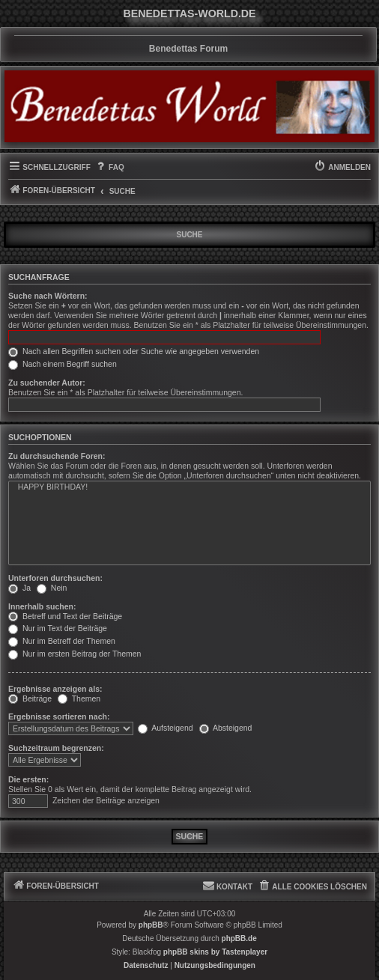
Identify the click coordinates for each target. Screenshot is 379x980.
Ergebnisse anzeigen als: (55, 689)
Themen (79, 699)
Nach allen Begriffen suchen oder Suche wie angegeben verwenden (134, 351)
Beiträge (30, 699)
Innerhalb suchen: (42, 606)
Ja (19, 588)
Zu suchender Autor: (47, 383)
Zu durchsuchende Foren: (57, 456)
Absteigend (226, 728)
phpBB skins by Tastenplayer (215, 952)
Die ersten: (28, 779)
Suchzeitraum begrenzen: (56, 748)
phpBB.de (239, 938)
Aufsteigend (166, 728)
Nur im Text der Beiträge (58, 628)
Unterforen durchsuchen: (55, 578)
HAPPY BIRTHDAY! (189, 487)
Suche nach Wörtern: (48, 296)
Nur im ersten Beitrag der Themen (75, 654)
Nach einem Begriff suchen (63, 364)
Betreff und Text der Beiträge (65, 616)
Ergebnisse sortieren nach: (59, 716)
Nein (52, 588)
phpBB (151, 925)
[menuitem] (109, 168)
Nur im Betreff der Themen (62, 641)
